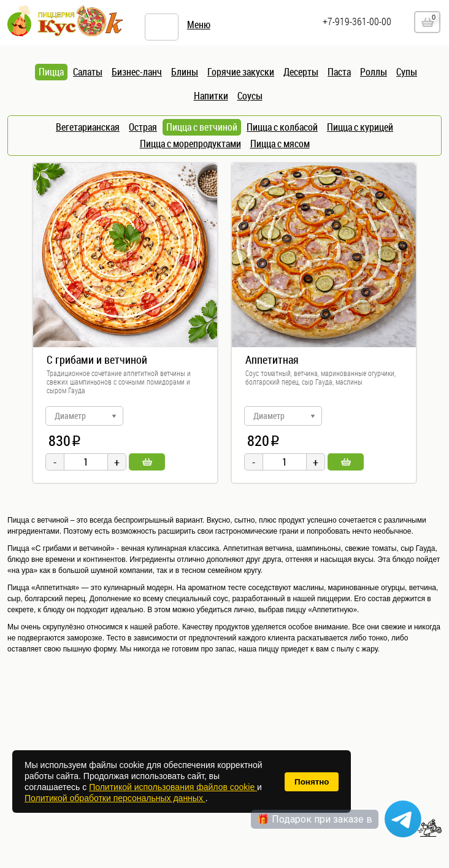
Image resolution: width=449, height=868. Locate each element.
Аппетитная (272, 359)
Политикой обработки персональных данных (115, 798)
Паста (339, 72)
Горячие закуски (241, 72)
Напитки (211, 96)
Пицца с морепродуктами (190, 144)
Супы (407, 72)
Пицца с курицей (360, 127)
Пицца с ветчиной (202, 127)
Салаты (88, 72)
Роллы (374, 72)
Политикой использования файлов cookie (173, 787)
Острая (143, 127)
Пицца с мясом (280, 144)
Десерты (301, 72)
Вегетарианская (88, 127)
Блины (185, 72)
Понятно (312, 782)
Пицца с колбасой (282, 127)
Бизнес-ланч (137, 72)
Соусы (250, 96)
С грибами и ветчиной (97, 359)
